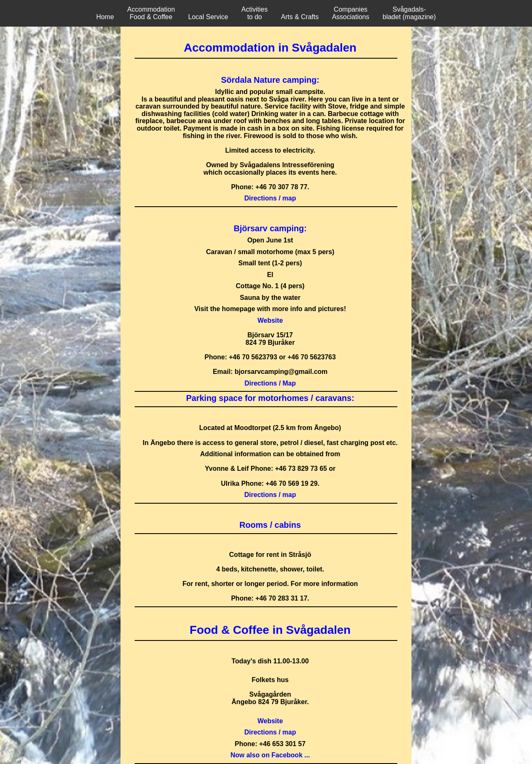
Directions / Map (270, 383)
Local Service (208, 17)
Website (270, 320)
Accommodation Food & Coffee (151, 13)
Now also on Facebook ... (270, 755)
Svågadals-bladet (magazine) (409, 13)
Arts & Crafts (300, 17)
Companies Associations (351, 13)
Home (105, 17)
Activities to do (255, 13)
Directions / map (270, 198)
